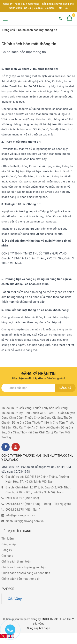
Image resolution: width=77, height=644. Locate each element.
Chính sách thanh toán (16, 561)
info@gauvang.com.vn (20, 515)
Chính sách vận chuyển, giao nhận (24, 567)
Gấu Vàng (15, 599)
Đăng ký (65, 388)
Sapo (47, 628)
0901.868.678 (15, 510)
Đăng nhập (9, 544)
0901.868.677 (15, 504)
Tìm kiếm (8, 539)
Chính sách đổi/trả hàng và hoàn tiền (26, 573)
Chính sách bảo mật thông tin (29, 44)
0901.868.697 (15, 498)
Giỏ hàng (7, 556)
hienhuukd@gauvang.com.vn (25, 521)
